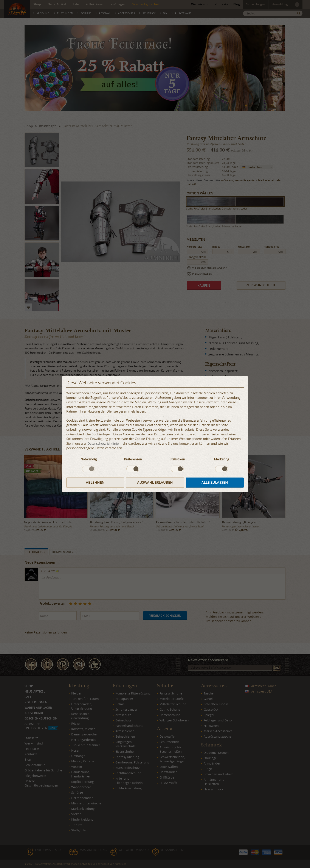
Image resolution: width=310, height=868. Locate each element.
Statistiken (177, 459)
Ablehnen (95, 483)
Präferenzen (133, 459)
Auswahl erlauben (155, 483)
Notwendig (89, 459)
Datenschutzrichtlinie (103, 443)
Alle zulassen (215, 483)
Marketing (222, 459)
